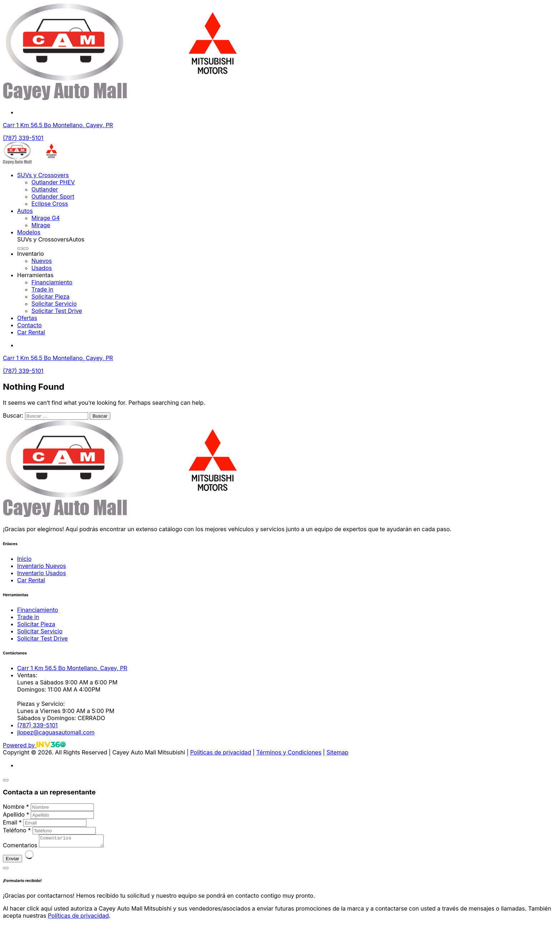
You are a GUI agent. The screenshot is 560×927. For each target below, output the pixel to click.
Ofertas (27, 318)
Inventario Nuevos (42, 566)
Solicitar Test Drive (57, 311)
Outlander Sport (53, 196)
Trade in (42, 289)
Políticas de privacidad (221, 752)
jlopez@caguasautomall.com (56, 732)
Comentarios (20, 847)
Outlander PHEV (53, 182)
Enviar (12, 861)
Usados (42, 268)
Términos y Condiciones (289, 752)
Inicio (24, 559)
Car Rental (31, 332)
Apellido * (16, 814)
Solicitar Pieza (50, 296)
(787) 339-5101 (23, 138)
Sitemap (337, 752)
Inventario (31, 254)
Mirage (41, 225)
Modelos (29, 232)
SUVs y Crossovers (43, 175)
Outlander (45, 189)
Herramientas (35, 275)
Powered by (34, 745)
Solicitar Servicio (54, 304)
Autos (25, 211)
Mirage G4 (46, 218)
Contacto (29, 325)
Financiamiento (52, 282)
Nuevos (42, 261)
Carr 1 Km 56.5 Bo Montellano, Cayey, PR (58, 125)
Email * (12, 822)
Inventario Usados (42, 573)
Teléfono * (17, 830)
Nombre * (16, 807)
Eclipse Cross (50, 204)
